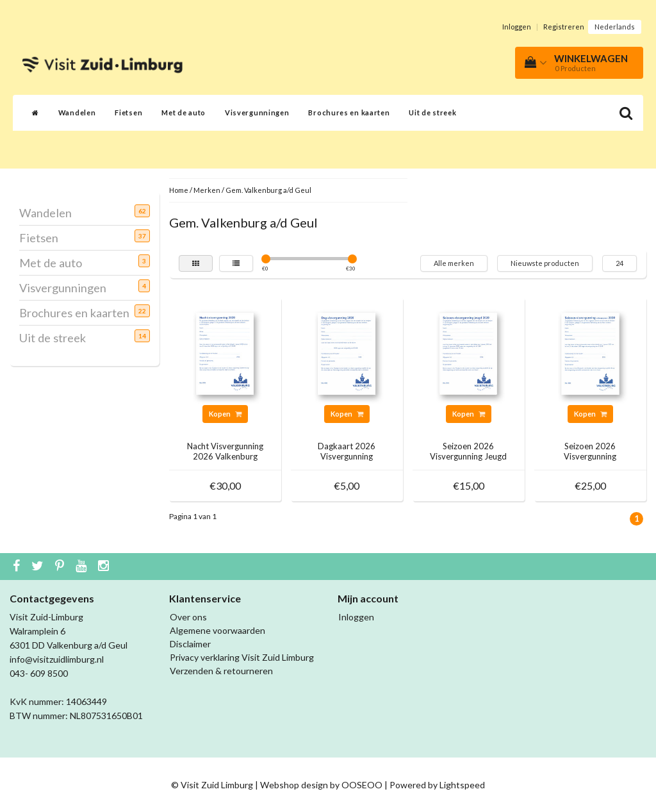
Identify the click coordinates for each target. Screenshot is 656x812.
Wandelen (77, 112)
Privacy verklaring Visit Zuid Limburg (242, 657)
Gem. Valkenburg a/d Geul (268, 190)
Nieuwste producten (545, 263)
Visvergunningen (257, 112)
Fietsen (128, 112)
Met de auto (184, 112)
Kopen (225, 414)
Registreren (564, 27)
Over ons (188, 617)
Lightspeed (462, 785)
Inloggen (517, 27)
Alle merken (454, 263)
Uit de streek (432, 112)
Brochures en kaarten (349, 112)
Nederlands (615, 27)
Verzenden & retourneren (221, 671)
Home (179, 190)
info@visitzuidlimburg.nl (57, 659)
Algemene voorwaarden (217, 630)
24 (619, 263)
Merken (207, 190)
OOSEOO (362, 785)
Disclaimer (190, 644)
